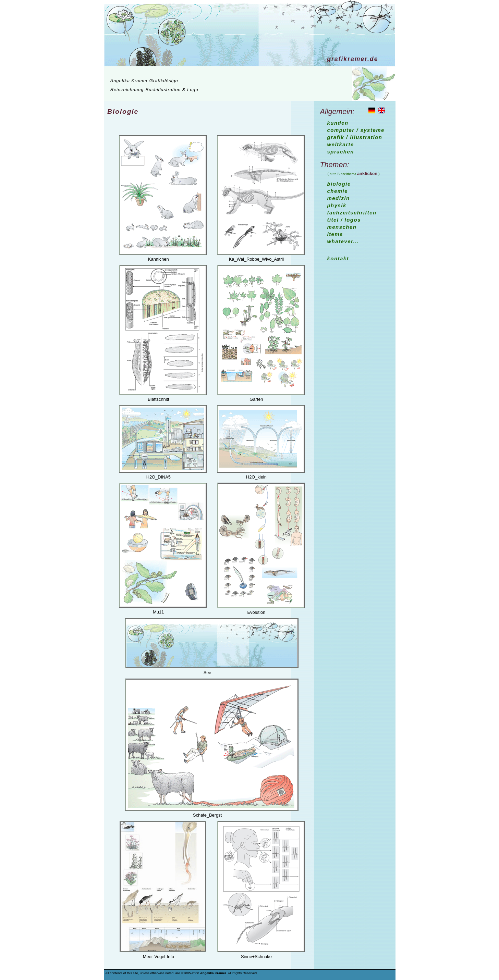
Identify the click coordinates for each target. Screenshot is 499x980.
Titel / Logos (344, 220)
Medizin (339, 198)
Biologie (123, 111)
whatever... (343, 241)
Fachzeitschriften (352, 213)
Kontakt (338, 258)
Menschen (342, 227)
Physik (337, 205)
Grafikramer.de (352, 59)
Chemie (338, 191)
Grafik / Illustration (355, 137)
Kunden (338, 123)
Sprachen (341, 152)
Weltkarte (341, 144)
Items (335, 234)
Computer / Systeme (356, 130)
